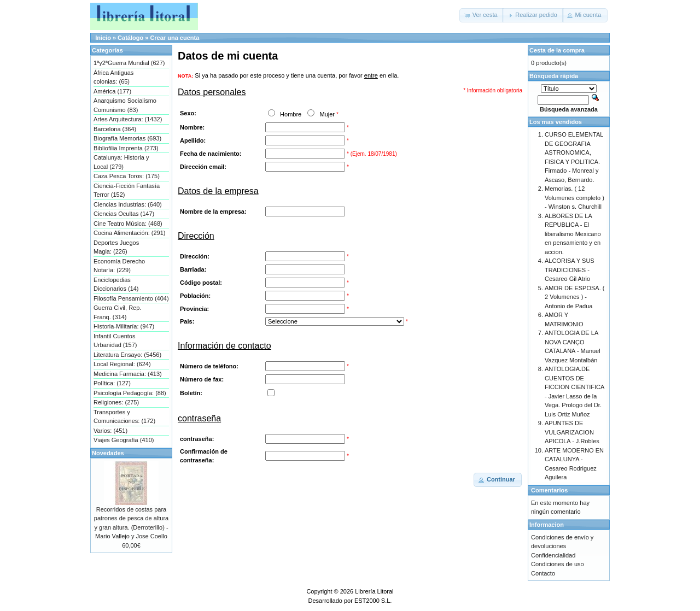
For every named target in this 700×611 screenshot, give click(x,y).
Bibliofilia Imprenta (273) (126, 148)
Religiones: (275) (116, 402)
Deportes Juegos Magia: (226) (116, 247)
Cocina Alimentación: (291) (129, 233)
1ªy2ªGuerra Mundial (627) (129, 63)
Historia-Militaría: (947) (124, 326)
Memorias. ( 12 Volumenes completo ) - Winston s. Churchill (574, 198)
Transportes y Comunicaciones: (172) (124, 417)
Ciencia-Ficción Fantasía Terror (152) (127, 190)
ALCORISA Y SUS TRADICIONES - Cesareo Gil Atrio (570, 270)
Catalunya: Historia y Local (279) (121, 162)
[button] (482, 15)
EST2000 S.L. (373, 601)
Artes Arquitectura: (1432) (128, 119)
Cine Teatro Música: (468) (128, 224)
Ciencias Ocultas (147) (124, 214)
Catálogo (130, 38)
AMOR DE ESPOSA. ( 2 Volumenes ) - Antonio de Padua (574, 297)
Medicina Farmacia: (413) (128, 374)
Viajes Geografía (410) (124, 440)
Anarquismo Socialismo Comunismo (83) (125, 105)
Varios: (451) (110, 431)
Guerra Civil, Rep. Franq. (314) (117, 312)
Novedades (108, 453)
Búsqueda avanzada (569, 109)
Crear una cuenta (174, 38)
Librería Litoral (374, 591)
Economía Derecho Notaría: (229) (119, 266)
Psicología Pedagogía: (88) (130, 393)
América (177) (112, 91)
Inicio (103, 38)
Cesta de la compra (557, 50)
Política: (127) (112, 383)
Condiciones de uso (558, 564)
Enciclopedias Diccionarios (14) (116, 284)
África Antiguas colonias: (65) (113, 77)
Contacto (543, 573)
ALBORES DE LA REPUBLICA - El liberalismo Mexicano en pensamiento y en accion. (573, 234)
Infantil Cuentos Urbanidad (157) (115, 341)
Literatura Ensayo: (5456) (127, 355)
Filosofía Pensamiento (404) (131, 298)
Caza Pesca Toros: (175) (127, 176)
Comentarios (549, 490)
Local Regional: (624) (122, 364)
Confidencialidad (553, 555)
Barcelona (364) (115, 129)
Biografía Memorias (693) (127, 138)
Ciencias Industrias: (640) (128, 204)
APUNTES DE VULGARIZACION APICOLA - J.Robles (572, 432)
